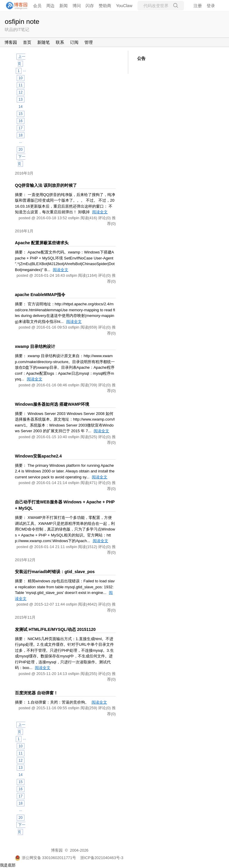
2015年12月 (25, 560)
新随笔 (44, 42)
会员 (37, 6)
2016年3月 (24, 173)
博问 (77, 6)
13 (20, 99)
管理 (89, 42)
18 (20, 135)
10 (20, 78)
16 (20, 121)
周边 (50, 6)
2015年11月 (25, 617)
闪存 (90, 6)
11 (20, 85)
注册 (198, 6)
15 (20, 114)
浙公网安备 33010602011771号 (46, 858)
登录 (211, 6)
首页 (27, 42)
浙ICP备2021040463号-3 (102, 858)
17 (20, 128)
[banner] (15, 6)
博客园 (11, 42)
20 (20, 150)
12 (20, 92)
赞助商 (105, 6)
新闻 (64, 6)
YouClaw (124, 6)
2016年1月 (24, 231)
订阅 (74, 42)
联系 (60, 42)
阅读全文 (100, 212)
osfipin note (22, 21)
